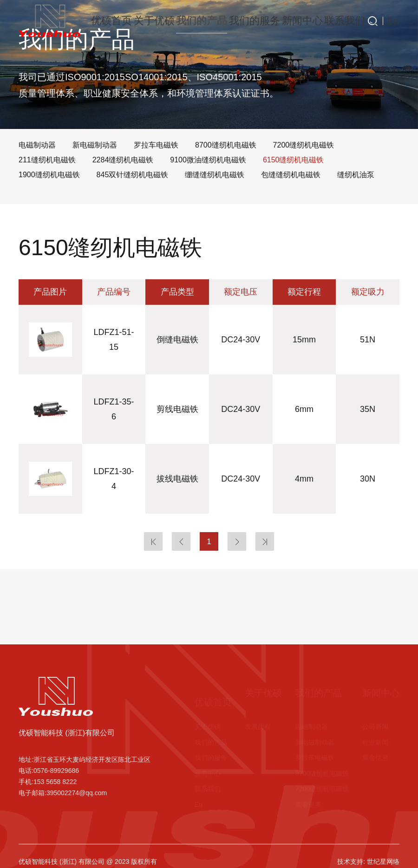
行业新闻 (375, 742)
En (395, 21)
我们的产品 (196, 21)
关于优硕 (150, 21)
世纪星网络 (383, 862)
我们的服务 (248, 21)
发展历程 (258, 727)
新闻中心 (295, 21)
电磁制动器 (312, 727)
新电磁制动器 (315, 742)
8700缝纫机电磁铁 (322, 773)
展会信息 (375, 758)
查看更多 (308, 804)
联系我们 (338, 21)
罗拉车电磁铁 (315, 758)
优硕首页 (106, 21)
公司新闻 (375, 727)
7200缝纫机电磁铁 (322, 789)
